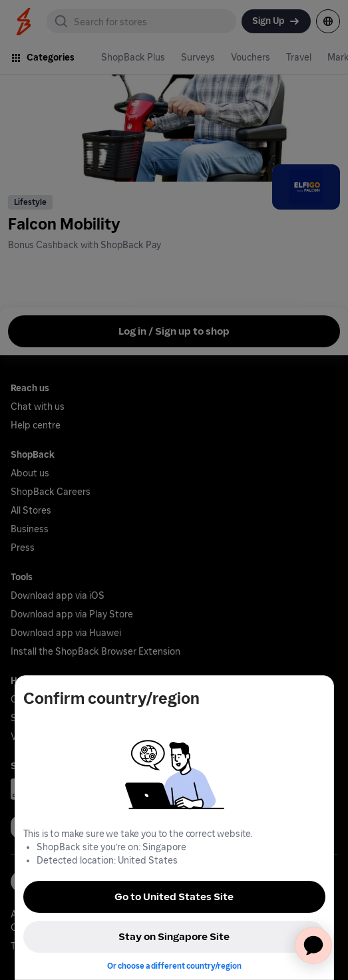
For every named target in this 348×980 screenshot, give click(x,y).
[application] (313, 945)
